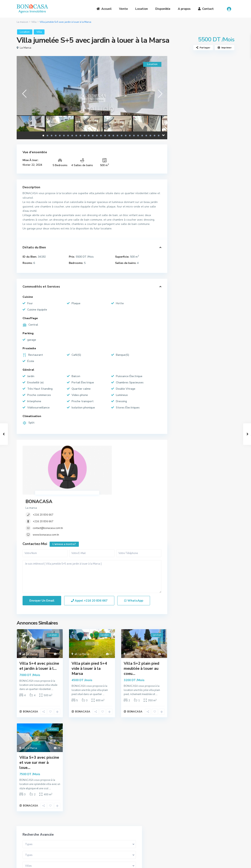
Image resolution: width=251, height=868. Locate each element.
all (24, 614)
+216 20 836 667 (101, 462)
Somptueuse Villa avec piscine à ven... (215, 290)
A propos (184, 9)
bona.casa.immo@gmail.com (151, 836)
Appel (89, 560)
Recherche (204, 159)
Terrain (184, 236)
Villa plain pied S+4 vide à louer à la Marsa (89, 628)
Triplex (184, 218)
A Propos (78, 820)
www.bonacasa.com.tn (104, 482)
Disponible (163, 9)
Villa (34, 22)
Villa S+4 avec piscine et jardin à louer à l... (39, 626)
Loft (182, 227)
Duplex (184, 209)
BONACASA (97, 449)
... (52, 649)
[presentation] (24, 94)
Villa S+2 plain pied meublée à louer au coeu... (141, 628)
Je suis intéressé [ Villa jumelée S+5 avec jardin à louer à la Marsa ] (92, 536)
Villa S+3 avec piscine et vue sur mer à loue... (39, 724)
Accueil (104, 9)
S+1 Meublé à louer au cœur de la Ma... (214, 306)
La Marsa (25, 48)
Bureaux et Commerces (194, 244)
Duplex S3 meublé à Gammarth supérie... (215, 324)
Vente (123, 9)
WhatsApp (134, 560)
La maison (22, 22)
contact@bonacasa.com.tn (106, 475)
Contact (206, 9)
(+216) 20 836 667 (145, 830)
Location (142, 9)
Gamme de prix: (189, 136)
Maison (184, 253)
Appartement (188, 200)
